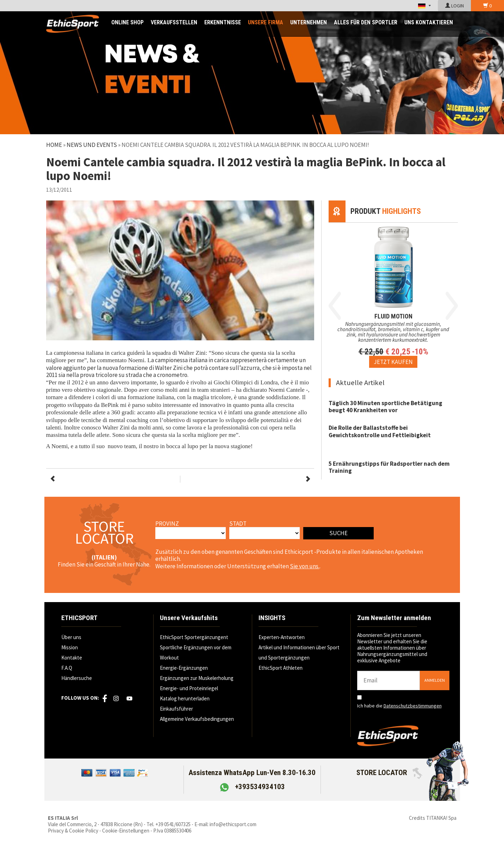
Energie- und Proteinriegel (189, 688)
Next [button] (452, 306)
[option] (393, 295)
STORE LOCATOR (389, 773)
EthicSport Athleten (281, 668)
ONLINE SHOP (127, 22)
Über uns (71, 637)
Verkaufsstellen (174, 22)
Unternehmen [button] (309, 22)
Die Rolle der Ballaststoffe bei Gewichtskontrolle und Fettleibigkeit (380, 431)
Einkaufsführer (176, 709)
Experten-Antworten (282, 637)
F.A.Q (67, 668)
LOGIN (455, 6)
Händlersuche (77, 678)
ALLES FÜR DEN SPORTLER (366, 22)
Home (54, 145)
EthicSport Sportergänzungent (194, 637)
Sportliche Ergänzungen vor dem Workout (196, 652)
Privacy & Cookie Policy (73, 831)
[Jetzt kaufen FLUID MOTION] (393, 362)
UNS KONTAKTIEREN (429, 22)
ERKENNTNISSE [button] (223, 22)
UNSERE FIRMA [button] (266, 22)
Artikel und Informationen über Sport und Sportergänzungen (299, 652)
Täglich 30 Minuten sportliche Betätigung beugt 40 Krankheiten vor (385, 407)
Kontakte (72, 658)
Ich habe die (399, 706)
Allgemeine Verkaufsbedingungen (197, 719)
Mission (70, 647)
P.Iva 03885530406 (172, 831)
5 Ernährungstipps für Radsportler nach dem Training (389, 467)
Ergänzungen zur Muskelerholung (197, 678)
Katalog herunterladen (185, 698)
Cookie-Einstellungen (126, 831)
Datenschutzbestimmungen (413, 706)
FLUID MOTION (393, 316)
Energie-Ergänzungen (184, 668)
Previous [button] (335, 306)
